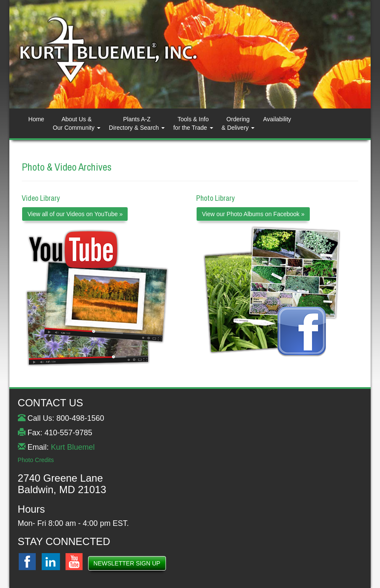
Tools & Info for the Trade (193, 123)
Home (36, 119)
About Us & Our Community (77, 123)
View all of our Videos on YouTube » (75, 214)
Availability (277, 119)
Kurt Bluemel (73, 447)
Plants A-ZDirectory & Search (137, 123)
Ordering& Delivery (238, 123)
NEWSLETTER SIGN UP (127, 563)
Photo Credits (36, 460)
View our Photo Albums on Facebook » (253, 214)
